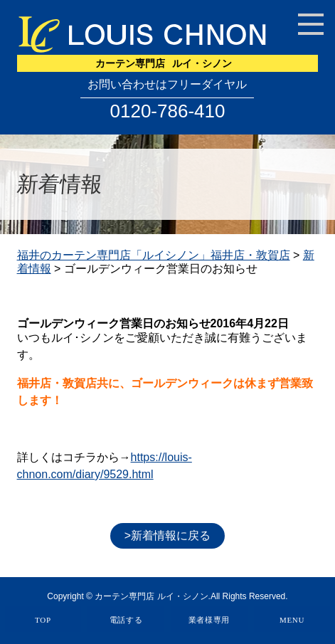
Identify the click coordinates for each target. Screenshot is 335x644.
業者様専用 (209, 620)
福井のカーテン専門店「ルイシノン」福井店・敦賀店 (154, 255)
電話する (126, 620)
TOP (43, 620)
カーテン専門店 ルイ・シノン (151, 596)
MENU (292, 620)
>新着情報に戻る (167, 535)
